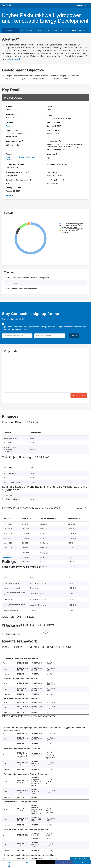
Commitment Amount (15, 164)
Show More (14, 59)
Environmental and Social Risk (19, 172)
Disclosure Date (53, 123)
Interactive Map (79, 396)
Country (9, 123)
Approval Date (12, 130)
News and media (61, 30)
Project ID (10, 106)
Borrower (51, 115)
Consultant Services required (18, 180)
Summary (10, 30)
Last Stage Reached (55, 180)
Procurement (27, 30)
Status (49, 106)
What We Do (7, 5)
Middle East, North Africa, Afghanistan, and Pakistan (22, 158)
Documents (43, 30)
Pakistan (9, 126)
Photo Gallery (79, 30)
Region (9, 154)
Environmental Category (57, 164)
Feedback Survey (80, 858)
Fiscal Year (52, 154)
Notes (9, 195)
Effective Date (53, 130)
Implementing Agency (56, 141)
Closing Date (52, 172)
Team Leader (12, 114)
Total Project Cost (14, 141)
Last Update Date (14, 188)
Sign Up (74, 336)
